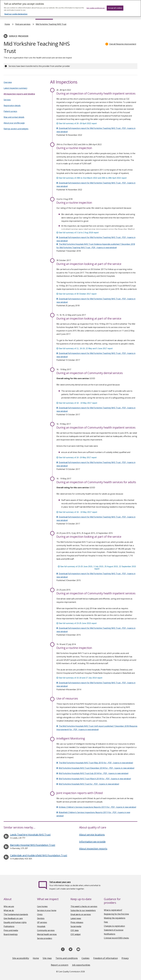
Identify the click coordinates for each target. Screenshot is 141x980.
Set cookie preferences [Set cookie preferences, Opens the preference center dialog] (96, 5)
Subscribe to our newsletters (83, 910)
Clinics (40, 914)
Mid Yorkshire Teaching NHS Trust (51, 24)
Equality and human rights (15, 922)
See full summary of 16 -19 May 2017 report (77, 457)
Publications (81, 15)
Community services (46, 930)
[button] (121, 44)
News (64, 15)
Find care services (44, 15)
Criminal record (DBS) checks (116, 938)
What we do (9, 910)
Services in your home (47, 910)
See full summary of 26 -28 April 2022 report (77, 123)
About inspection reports (93, 849)
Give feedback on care (13, 918)
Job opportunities (81, 965)
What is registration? (113, 910)
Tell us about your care (60, 882)
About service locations (92, 835)
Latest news (76, 918)
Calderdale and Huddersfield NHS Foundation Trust (39, 855)
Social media (76, 926)
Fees (106, 922)
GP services (42, 922)
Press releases (77, 922)
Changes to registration (114, 926)
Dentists (41, 918)
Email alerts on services (81, 914)
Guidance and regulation (107, 15)
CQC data (75, 930)
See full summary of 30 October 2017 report (76, 294)
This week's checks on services (84, 906)
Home (7, 15)
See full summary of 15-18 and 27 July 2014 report (79, 678)
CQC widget (76, 934)
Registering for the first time (116, 914)
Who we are (9, 906)
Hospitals (41, 926)
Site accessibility (21, 958)
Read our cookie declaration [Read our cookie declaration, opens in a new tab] (16, 11)
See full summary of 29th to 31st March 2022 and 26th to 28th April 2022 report (92, 178)
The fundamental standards (16, 914)
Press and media (11, 930)
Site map (47, 958)
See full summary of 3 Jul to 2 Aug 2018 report (78, 233)
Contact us (132, 15)
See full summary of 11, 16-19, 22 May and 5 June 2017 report (85, 348)
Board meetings (11, 934)
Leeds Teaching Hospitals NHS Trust (30, 835)
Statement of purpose (114, 930)
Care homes (42, 906)
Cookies (85, 958)
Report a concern (60, 965)
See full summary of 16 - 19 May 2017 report (77, 403)
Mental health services (47, 934)
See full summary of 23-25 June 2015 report (77, 623)
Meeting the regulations (115, 918)
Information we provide (92, 842)
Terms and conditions (67, 958)
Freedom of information (105, 958)
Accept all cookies (115, 5)
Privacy (125, 958)
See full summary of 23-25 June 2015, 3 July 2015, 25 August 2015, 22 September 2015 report (97, 568)
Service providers (45, 938)
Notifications (110, 934)
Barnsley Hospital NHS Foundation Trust (33, 845)
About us (23, 15)
